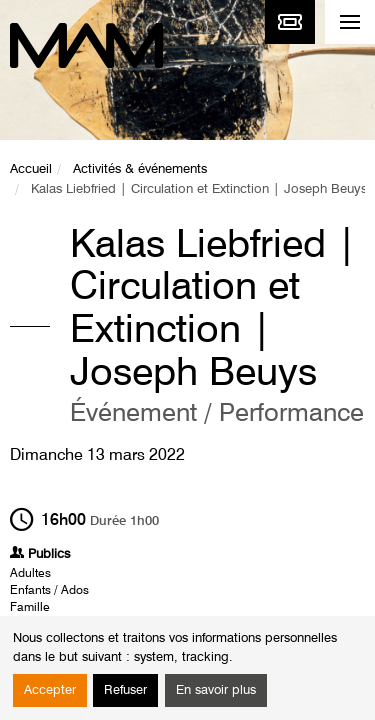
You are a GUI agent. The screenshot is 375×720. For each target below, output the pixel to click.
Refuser (125, 690)
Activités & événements (140, 169)
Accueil (31, 169)
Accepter (50, 690)
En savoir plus (216, 690)
